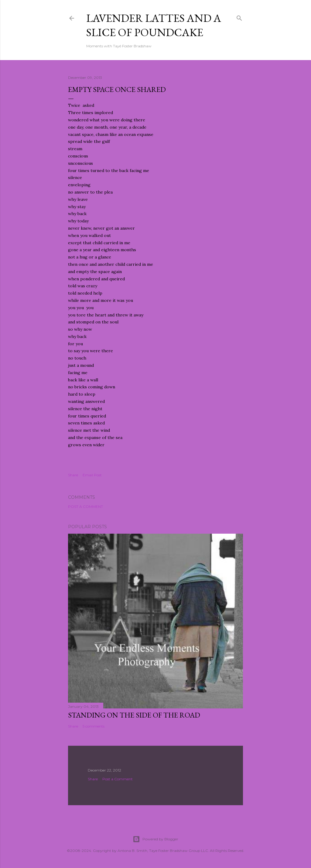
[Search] (239, 17)
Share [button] (73, 475)
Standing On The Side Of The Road (134, 715)
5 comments (94, 726)
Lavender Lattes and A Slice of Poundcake (154, 25)
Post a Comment (85, 507)
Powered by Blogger (155, 839)
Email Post (92, 475)
